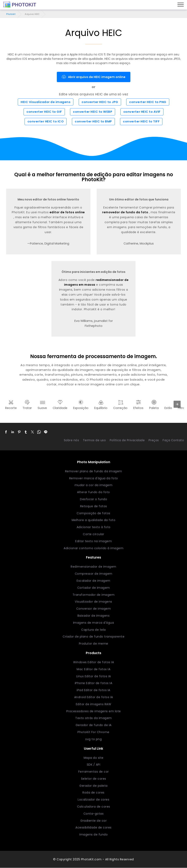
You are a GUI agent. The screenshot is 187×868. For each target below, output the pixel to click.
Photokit (11, 14)
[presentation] (177, 404)
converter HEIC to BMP (93, 122)
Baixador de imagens (94, 616)
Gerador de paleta (93, 786)
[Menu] (181, 5)
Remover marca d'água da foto (94, 478)
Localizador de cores (93, 800)
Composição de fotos (93, 513)
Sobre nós (71, 440)
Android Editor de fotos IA (94, 697)
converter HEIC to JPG (100, 102)
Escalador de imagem (93, 581)
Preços (154, 440)
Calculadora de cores (94, 807)
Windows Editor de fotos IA (93, 662)
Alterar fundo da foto (93, 492)
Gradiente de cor (93, 821)
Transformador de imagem (94, 595)
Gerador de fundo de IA (94, 725)
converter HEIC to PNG (148, 102)
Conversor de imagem (94, 609)
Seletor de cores (94, 779)
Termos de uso (94, 440)
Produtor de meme (94, 644)
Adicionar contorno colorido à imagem (93, 548)
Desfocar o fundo (93, 499)
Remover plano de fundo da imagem (94, 471)
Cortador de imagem (94, 588)
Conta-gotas (94, 814)
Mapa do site (94, 758)
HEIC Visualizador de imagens (46, 102)
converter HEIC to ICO (46, 122)
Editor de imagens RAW (94, 704)
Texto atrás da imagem (93, 718)
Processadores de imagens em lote (94, 711)
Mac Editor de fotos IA (93, 669)
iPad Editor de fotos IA (93, 690)
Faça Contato (173, 440)
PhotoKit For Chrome (93, 732)
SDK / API (94, 765)
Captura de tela (93, 630)
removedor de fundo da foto (126, 212)
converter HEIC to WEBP (93, 112)
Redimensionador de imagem (93, 567)
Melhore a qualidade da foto (94, 520)
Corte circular (93, 534)
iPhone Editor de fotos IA (94, 683)
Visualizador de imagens (93, 602)
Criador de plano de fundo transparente (93, 637)
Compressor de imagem (94, 574)
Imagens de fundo (93, 834)
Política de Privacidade (127, 440)
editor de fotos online (67, 212)
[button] (6, 432)
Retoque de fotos (94, 506)
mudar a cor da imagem (94, 485)
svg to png (93, 739)
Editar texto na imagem (93, 541)
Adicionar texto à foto (94, 527)
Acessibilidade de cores (93, 828)
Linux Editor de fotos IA (94, 676)
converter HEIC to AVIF (142, 112)
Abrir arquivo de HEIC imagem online (94, 77)
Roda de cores (93, 793)
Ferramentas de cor (94, 772)
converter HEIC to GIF (44, 112)
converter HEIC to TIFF (141, 122)
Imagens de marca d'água (94, 623)
